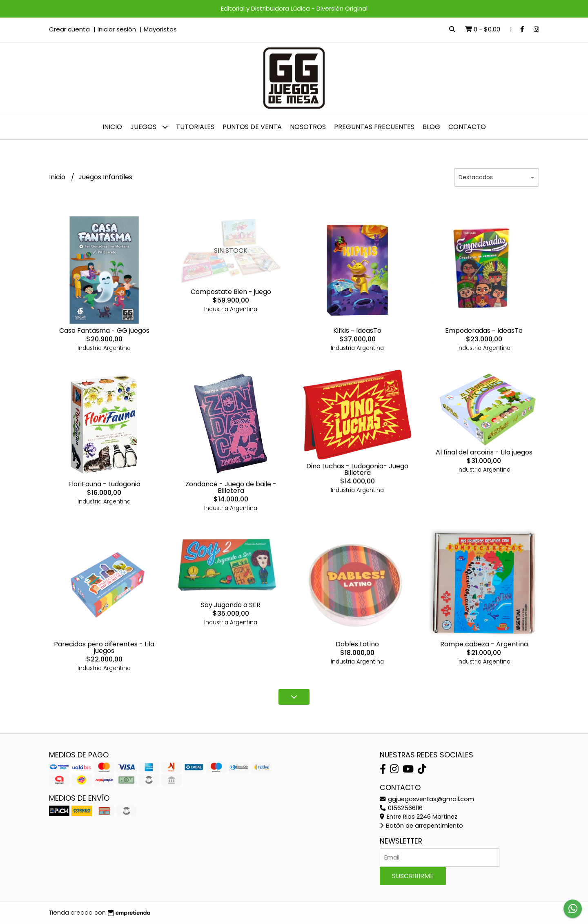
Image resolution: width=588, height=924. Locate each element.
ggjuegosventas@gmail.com (427, 799)
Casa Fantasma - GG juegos (104, 331)
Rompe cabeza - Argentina (484, 644)
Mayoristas (160, 29)
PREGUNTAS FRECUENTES (374, 127)
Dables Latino (357, 644)
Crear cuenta (69, 29)
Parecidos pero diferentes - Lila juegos (104, 647)
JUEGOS (149, 127)
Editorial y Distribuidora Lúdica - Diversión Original (294, 8)
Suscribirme (413, 876)
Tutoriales (195, 127)
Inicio (112, 127)
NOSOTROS (308, 127)
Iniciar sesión (117, 29)
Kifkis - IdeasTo (357, 331)
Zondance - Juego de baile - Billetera (231, 487)
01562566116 (401, 808)
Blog (431, 127)
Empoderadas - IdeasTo (484, 331)
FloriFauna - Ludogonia (104, 484)
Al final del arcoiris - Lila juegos (484, 452)
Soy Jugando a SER (231, 605)
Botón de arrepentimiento (421, 826)
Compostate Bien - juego (231, 292)
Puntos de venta (252, 127)
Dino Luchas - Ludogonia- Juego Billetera (357, 469)
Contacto (467, 127)
